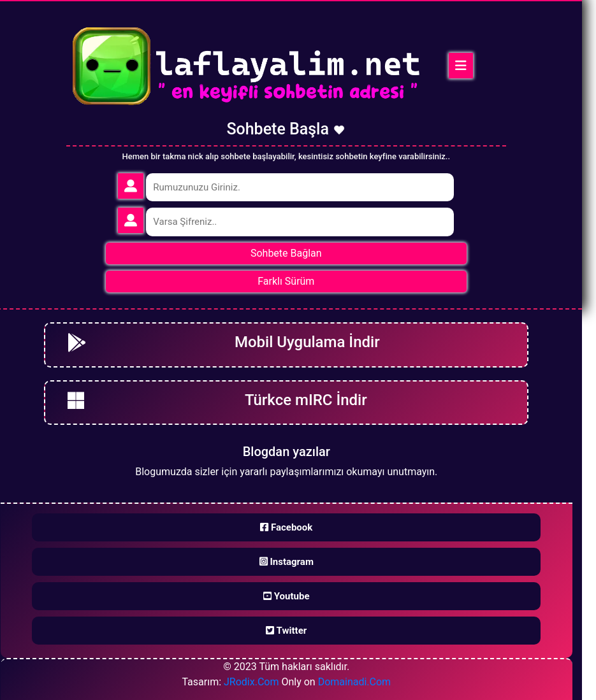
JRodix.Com (251, 682)
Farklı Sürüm (286, 281)
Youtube (286, 596)
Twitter (286, 631)
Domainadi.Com (355, 682)
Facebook (286, 527)
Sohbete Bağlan (286, 253)
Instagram (287, 562)
